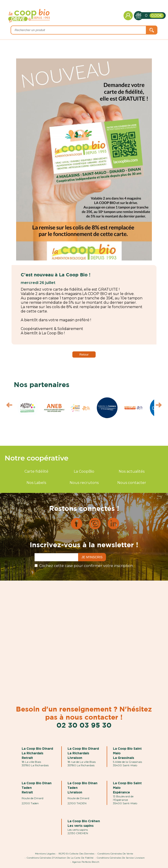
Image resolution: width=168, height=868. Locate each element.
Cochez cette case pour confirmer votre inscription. (86, 566)
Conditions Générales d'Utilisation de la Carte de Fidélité (60, 858)
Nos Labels (36, 483)
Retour (84, 354)
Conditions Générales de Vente (115, 854)
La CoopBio (84, 471)
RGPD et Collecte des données (76, 854)
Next (161, 406)
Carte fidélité (36, 471)
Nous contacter (132, 483)
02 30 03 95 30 (84, 725)
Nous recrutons (84, 483)
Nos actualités (132, 471)
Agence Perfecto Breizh (86, 862)
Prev (7, 406)
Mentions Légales (45, 854)
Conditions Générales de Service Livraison (121, 858)
